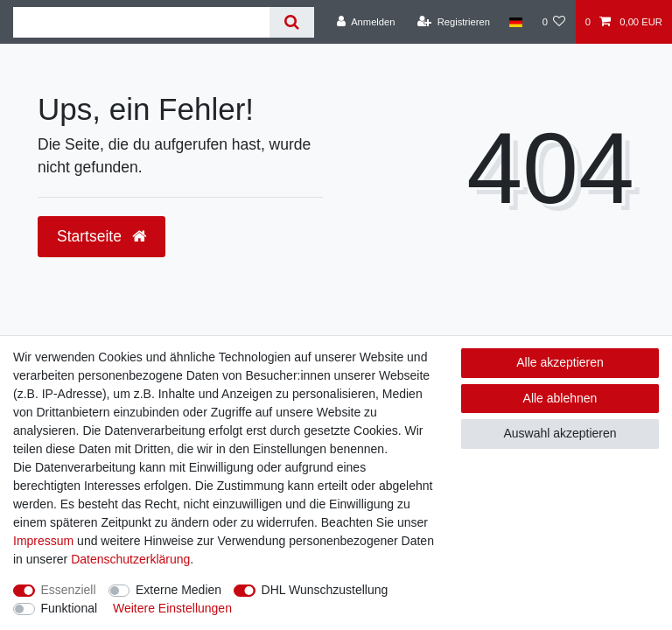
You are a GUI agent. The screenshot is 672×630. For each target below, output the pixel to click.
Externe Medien (178, 590)
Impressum (43, 541)
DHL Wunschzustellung (325, 590)
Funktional (70, 608)
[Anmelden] (366, 22)
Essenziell (69, 590)
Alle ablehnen (560, 398)
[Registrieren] (454, 22)
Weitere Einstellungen (172, 608)
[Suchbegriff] (141, 22)
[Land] (516, 22)
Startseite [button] (101, 236)
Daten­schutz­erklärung (130, 559)
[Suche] (292, 22)
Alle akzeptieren (560, 362)
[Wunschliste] (553, 22)
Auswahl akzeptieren (560, 433)
